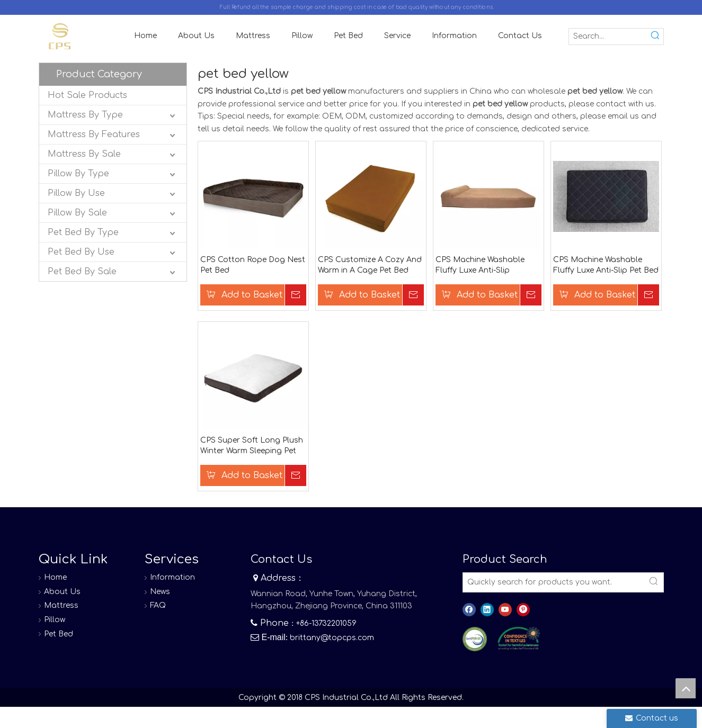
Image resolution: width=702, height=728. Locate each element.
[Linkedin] (487, 610)
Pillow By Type (78, 174)
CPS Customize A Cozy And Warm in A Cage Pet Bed (370, 265)
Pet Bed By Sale (82, 272)
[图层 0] (475, 639)
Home (55, 577)
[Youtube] (505, 610)
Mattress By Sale (84, 154)
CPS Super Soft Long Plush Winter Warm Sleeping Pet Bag (252, 446)
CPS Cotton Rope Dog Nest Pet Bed (253, 265)
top (686, 688)
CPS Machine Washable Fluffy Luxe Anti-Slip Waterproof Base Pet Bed (483, 266)
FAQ (158, 605)
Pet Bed (59, 634)
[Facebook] (469, 610)
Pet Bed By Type (83, 232)
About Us (62, 592)
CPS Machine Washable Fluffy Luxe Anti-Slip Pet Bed (606, 265)
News (160, 592)
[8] (519, 639)
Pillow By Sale (77, 213)
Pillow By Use (76, 193)
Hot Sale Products (87, 95)
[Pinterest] (523, 610)
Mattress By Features (94, 134)
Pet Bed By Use (81, 252)
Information (172, 577)
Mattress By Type (85, 115)
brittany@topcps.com (332, 638)
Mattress (61, 605)
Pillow (55, 620)
